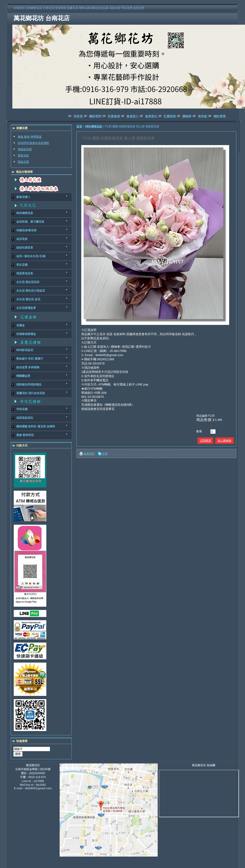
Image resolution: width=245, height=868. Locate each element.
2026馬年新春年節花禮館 (33, 143)
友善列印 (89, 454)
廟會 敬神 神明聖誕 (30, 137)
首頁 (79, 126)
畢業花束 (23, 156)
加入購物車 (225, 441)
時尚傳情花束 (94, 126)
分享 (105, 454)
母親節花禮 (25, 149)
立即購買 (205, 441)
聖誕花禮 (23, 162)
